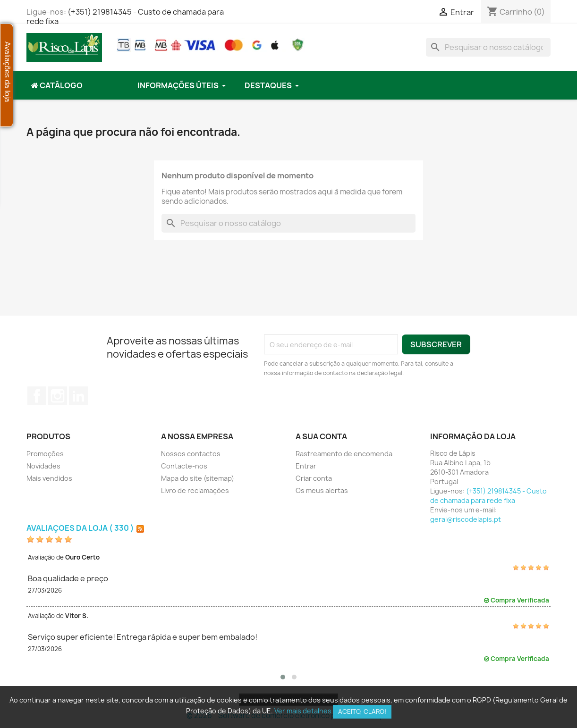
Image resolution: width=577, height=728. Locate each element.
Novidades (43, 466)
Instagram (58, 396)
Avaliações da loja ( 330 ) (80, 528)
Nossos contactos (191, 454)
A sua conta (321, 436)
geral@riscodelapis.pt (466, 519)
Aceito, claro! (362, 711)
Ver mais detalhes (303, 711)
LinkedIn (78, 396)
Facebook (37, 396)
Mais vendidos (49, 478)
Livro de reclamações (195, 490)
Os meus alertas (322, 490)
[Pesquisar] (488, 47)
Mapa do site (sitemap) (198, 478)
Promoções (45, 454)
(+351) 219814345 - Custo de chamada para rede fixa (125, 17)
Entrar (306, 466)
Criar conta (314, 478)
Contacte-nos (184, 466)
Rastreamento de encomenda (344, 454)
